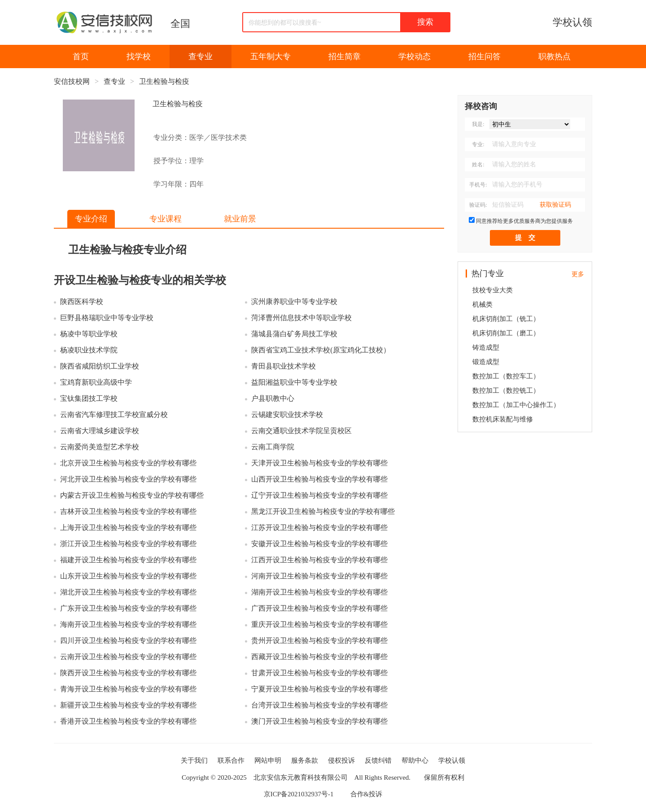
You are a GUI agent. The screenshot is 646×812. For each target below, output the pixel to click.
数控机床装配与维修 (503, 419)
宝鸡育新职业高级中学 (96, 382)
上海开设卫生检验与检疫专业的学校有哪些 (128, 528)
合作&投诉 (367, 794)
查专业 (201, 56)
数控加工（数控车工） (506, 376)
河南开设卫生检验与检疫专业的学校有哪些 (319, 576)
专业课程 (166, 219)
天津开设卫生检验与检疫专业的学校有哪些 (319, 463)
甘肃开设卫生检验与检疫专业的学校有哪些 (319, 673)
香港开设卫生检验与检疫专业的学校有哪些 (128, 721)
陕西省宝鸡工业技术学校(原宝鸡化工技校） (321, 350)
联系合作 (231, 760)
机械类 (482, 304)
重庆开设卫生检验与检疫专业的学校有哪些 (319, 624)
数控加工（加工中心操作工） (516, 405)
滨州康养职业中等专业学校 (294, 302)
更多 (578, 274)
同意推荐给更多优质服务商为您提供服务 (524, 221)
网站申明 (268, 760)
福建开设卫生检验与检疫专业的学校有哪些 (128, 560)
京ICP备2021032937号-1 (299, 794)
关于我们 (194, 760)
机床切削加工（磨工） (506, 333)
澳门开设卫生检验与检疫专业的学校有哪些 (319, 721)
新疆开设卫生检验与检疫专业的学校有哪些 (128, 705)
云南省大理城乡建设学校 (100, 431)
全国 (180, 24)
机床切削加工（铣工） (506, 319)
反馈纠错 (378, 760)
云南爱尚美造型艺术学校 (100, 447)
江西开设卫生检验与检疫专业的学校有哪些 (319, 560)
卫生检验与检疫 (164, 81)
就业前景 (240, 219)
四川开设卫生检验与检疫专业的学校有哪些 (128, 640)
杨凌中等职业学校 (89, 334)
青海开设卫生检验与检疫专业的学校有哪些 (128, 689)
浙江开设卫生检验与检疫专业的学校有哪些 (128, 544)
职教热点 (554, 56)
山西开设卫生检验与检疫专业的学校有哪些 (319, 479)
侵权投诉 (341, 760)
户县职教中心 (273, 398)
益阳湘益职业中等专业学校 (294, 382)
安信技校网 (72, 81)
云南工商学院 (273, 447)
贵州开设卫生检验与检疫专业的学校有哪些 (319, 640)
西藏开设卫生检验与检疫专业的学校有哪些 (319, 657)
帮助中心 (415, 760)
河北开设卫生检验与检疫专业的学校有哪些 (128, 479)
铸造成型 (486, 347)
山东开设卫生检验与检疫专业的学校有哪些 (128, 576)
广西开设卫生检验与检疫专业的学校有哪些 (319, 608)
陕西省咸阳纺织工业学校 (100, 366)
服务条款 (305, 760)
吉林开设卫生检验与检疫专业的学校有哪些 (128, 511)
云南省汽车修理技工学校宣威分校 (114, 415)
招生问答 (484, 56)
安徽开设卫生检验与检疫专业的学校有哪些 (319, 544)
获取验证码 (555, 205)
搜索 (425, 22)
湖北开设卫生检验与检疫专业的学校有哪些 (128, 592)
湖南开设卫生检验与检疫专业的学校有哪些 (319, 592)
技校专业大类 (493, 290)
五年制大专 (271, 56)
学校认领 (572, 22)
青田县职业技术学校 (284, 366)
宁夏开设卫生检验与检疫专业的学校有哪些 (319, 689)
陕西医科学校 (82, 302)
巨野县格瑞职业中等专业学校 (107, 318)
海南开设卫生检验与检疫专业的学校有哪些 (128, 624)
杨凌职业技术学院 (89, 350)
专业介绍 (91, 219)
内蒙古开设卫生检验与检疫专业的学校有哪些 (132, 495)
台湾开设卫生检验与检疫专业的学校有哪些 (319, 705)
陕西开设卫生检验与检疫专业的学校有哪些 (128, 673)
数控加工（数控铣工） (506, 391)
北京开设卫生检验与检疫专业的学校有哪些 (128, 463)
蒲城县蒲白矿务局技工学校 (294, 334)
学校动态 (415, 56)
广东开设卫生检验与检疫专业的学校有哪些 (128, 608)
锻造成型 (486, 362)
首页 (81, 56)
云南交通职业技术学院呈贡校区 (301, 431)
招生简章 (345, 56)
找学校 (139, 56)
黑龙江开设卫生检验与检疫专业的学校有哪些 (323, 511)
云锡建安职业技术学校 (287, 415)
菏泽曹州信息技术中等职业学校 (301, 318)
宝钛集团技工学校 (89, 398)
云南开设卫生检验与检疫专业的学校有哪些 (128, 657)
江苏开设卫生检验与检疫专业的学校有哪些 (319, 528)
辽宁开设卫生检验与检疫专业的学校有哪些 (319, 495)
